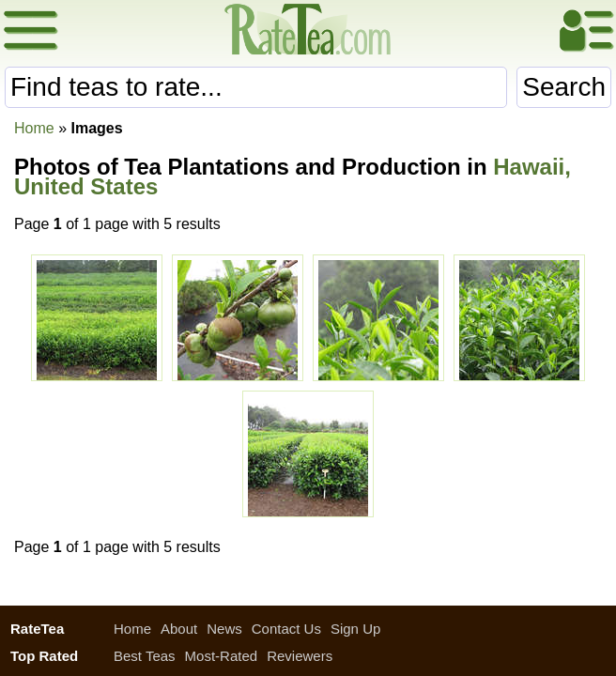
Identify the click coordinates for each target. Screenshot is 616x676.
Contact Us (286, 629)
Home (34, 128)
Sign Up (355, 629)
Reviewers (300, 656)
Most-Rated (222, 656)
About (179, 629)
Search (564, 87)
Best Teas (145, 656)
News (224, 629)
